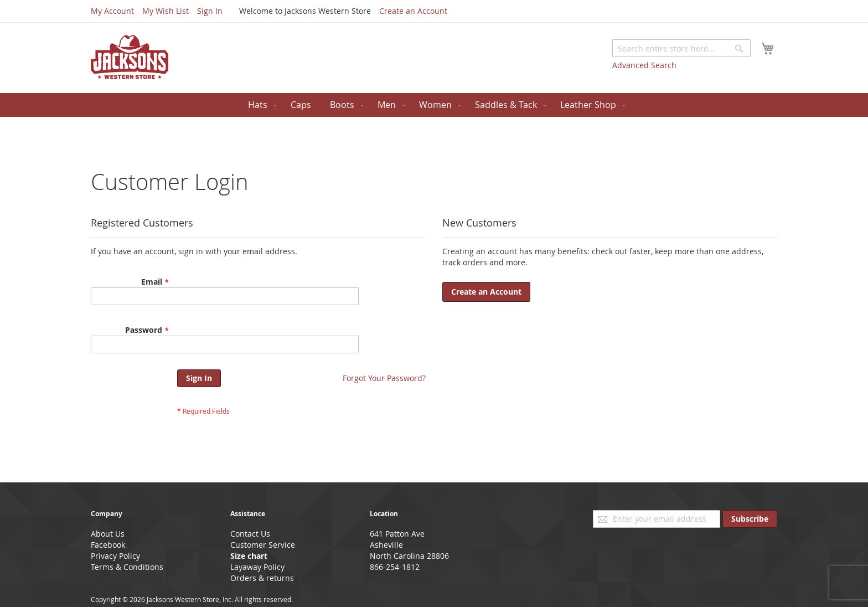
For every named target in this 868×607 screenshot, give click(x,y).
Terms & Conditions (127, 567)
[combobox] (681, 48)
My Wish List (166, 11)
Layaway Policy (257, 567)
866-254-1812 (395, 567)
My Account (112, 11)
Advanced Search (644, 65)
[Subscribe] (750, 519)
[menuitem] (260, 105)
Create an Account (413, 11)
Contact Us (250, 534)
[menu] (434, 105)
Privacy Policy (115, 556)
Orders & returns (262, 578)
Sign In (210, 11)
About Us (108, 534)
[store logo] (130, 57)
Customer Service (263, 545)
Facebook (108, 545)
